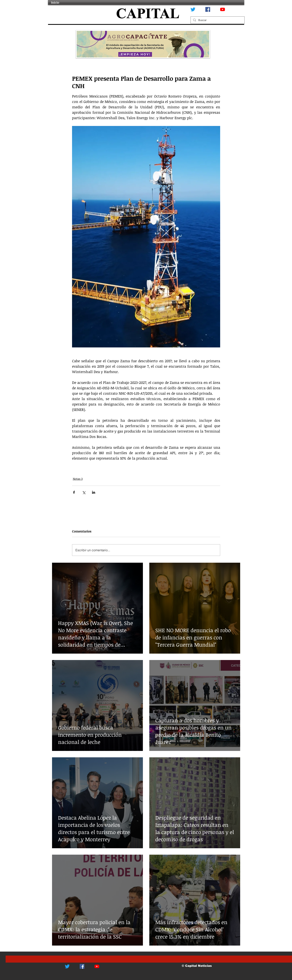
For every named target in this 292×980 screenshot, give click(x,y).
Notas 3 (78, 479)
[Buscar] (217, 20)
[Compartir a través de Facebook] (74, 492)
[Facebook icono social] (208, 9)
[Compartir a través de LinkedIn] (94, 492)
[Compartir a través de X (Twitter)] (84, 492)
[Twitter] (193, 9)
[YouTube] (223, 9)
